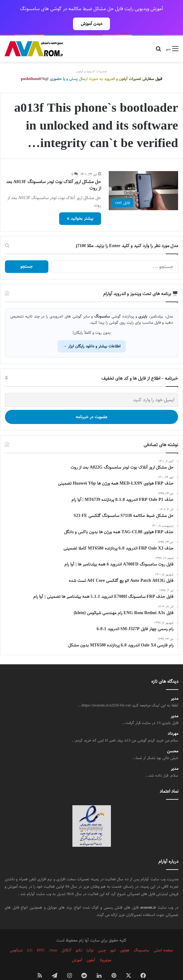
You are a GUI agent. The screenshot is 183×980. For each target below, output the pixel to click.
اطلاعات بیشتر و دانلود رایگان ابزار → (92, 333)
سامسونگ (142, 937)
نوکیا (90, 937)
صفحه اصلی (163, 937)
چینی (102, 937)
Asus (53, 937)
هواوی (125, 937)
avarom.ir (148, 894)
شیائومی (16, 937)
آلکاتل (67, 937)
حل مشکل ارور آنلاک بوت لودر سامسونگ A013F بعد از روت (54, 171)
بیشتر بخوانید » (80, 205)
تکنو (79, 937)
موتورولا (105, 946)
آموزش (77, 946)
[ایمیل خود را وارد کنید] (91, 386)
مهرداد (173, 720)
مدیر (175, 685)
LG (30, 937)
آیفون (91, 946)
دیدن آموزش (91, 24)
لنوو (113, 937)
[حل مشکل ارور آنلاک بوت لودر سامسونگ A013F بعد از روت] (143, 177)
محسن (173, 738)
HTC (41, 937)
